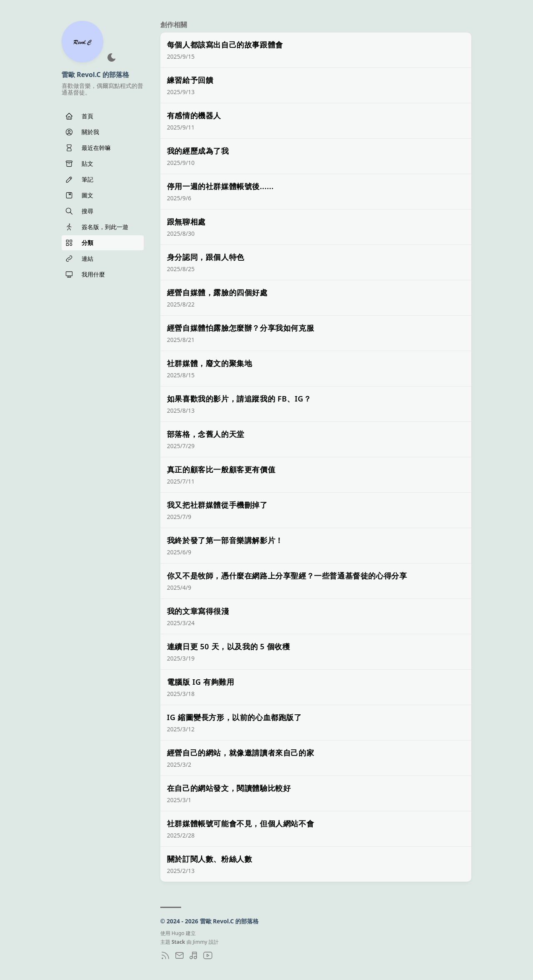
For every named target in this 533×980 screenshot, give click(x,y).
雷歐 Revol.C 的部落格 (95, 75)
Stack (178, 942)
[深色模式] (112, 57)
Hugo (178, 933)
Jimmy (200, 942)
